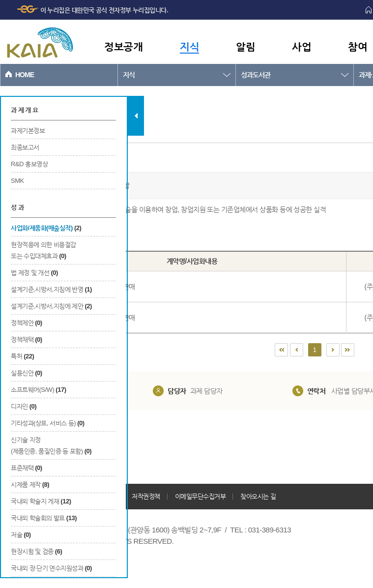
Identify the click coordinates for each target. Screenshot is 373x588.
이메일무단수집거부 (201, 496)
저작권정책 (146, 496)
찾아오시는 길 (258, 496)
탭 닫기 (136, 116)
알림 (245, 46)
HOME (25, 75)
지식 (189, 46)
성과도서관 (256, 75)
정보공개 (123, 46)
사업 (301, 46)
